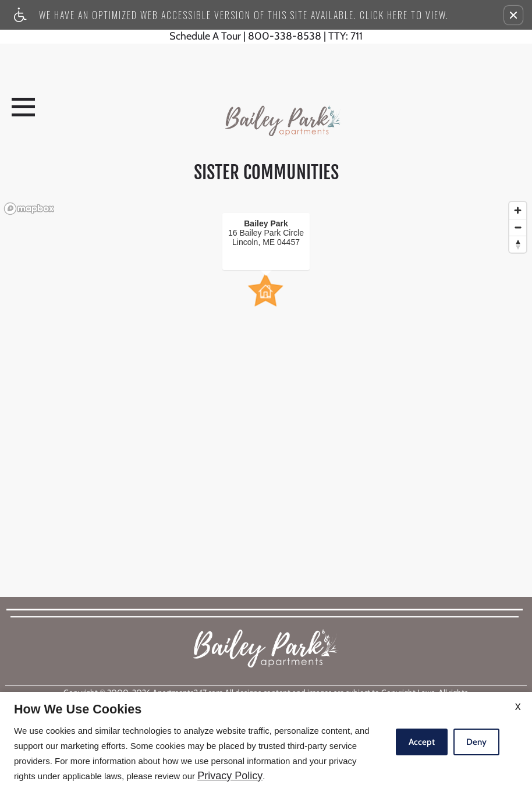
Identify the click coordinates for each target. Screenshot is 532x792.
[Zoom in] (518, 210)
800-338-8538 (305, 37)
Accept (422, 742)
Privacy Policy (230, 776)
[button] (513, 15)
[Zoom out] (518, 227)
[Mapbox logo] (29, 209)
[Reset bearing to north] (518, 244)
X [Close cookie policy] (518, 707)
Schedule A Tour (205, 37)
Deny (476, 742)
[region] (266, 374)
